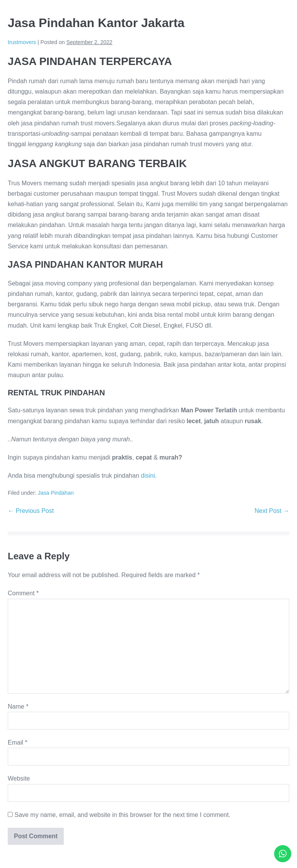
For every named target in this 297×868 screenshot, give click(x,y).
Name (18, 707)
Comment (23, 593)
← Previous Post (31, 511)
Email (18, 742)
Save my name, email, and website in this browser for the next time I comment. (122, 815)
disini (148, 476)
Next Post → (272, 511)
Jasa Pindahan (56, 493)
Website (19, 778)
